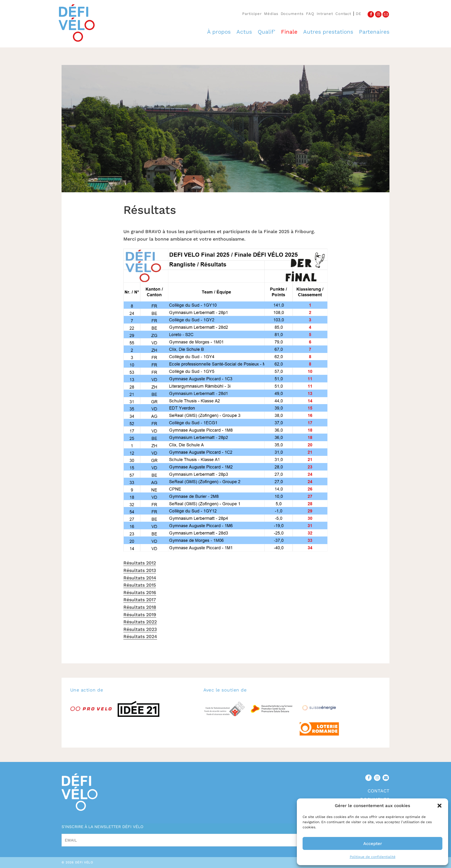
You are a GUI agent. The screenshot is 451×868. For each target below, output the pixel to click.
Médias (271, 14)
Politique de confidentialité (373, 857)
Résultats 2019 (140, 615)
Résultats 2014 (140, 578)
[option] (225, 129)
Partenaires (374, 32)
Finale (289, 32)
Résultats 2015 (140, 585)
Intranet (325, 14)
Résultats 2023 (140, 629)
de (359, 14)
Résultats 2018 (140, 607)
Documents (292, 14)
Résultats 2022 (140, 622)
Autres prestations (328, 32)
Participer (252, 14)
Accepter (373, 844)
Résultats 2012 (140, 563)
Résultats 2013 (140, 570)
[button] (439, 806)
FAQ (310, 14)
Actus (244, 32)
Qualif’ (266, 32)
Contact (343, 14)
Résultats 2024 (140, 636)
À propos (219, 32)
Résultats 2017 (140, 600)
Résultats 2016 (140, 593)
